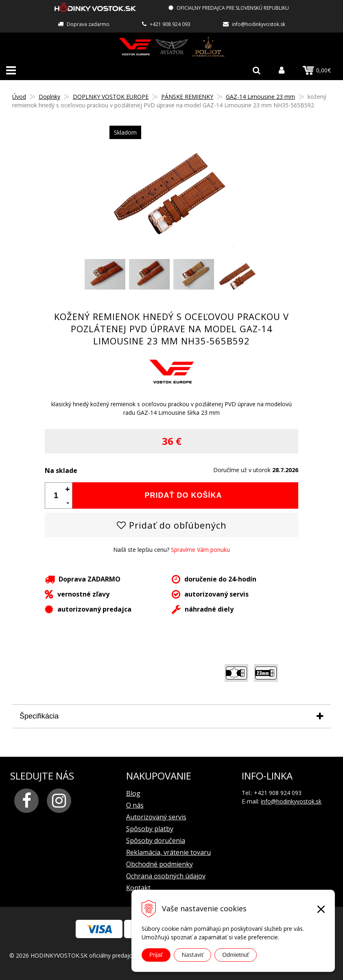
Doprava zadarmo (88, 24)
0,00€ (317, 70)
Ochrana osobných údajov (166, 875)
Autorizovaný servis (156, 817)
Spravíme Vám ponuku (200, 549)
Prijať (156, 955)
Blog (133, 793)
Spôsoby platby (150, 828)
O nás (135, 805)
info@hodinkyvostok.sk (259, 24)
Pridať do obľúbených (172, 525)
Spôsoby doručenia (156, 840)
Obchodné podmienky (159, 864)
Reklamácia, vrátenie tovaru (168, 852)
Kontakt (138, 887)
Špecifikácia (39, 716)
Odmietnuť (236, 955)
